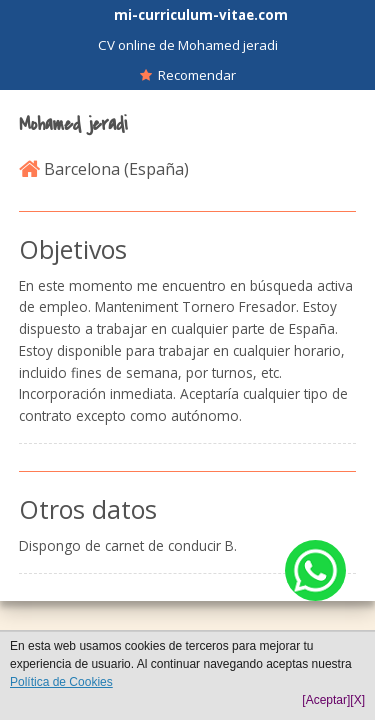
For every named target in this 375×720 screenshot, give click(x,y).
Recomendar (188, 75)
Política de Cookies (61, 682)
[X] (357, 700)
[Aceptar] (326, 700)
